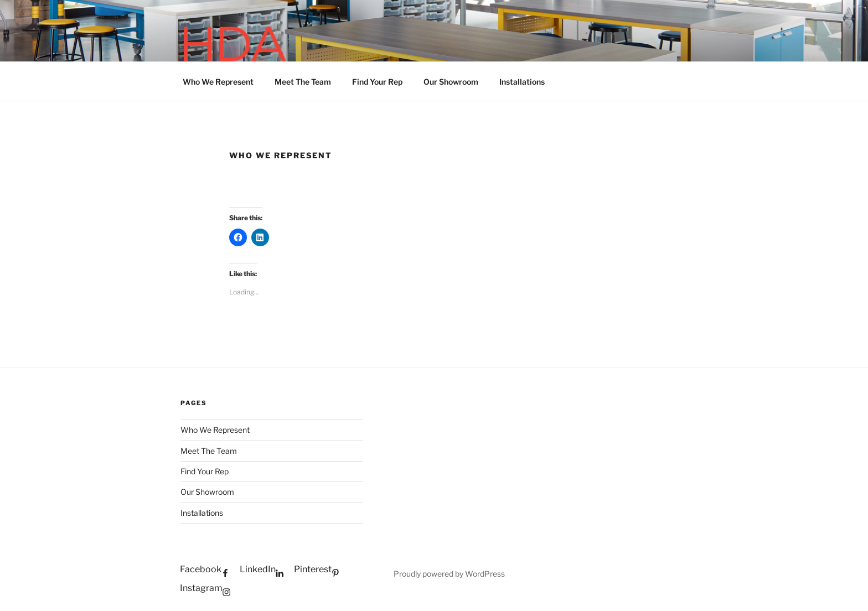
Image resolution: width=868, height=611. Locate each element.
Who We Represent (218, 82)
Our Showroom (451, 82)
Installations (522, 82)
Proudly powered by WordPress (449, 574)
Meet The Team (303, 82)
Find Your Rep (377, 82)
